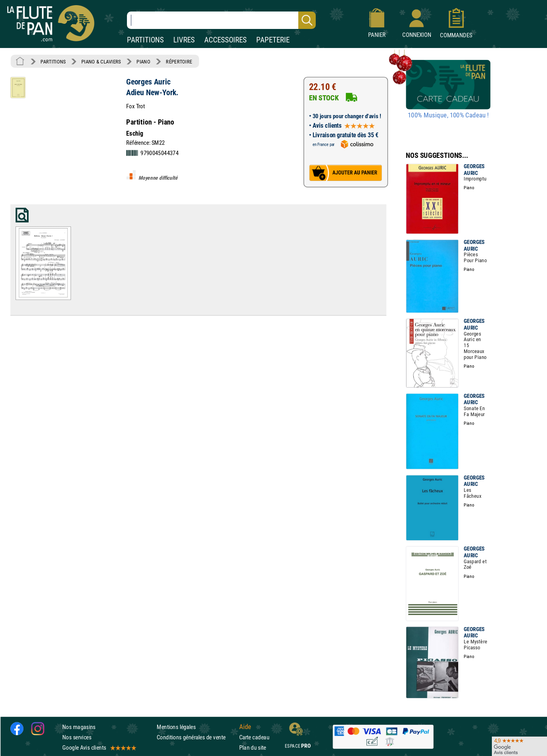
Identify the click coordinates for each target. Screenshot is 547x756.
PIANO (143, 61)
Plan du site (253, 748)
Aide (245, 727)
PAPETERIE (273, 40)
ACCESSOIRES (226, 40)
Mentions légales (176, 727)
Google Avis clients (99, 748)
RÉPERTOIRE (179, 61)
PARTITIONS (145, 40)
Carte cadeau (254, 737)
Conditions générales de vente (196, 737)
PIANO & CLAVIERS (101, 61)
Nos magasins (79, 727)
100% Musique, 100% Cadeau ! (448, 115)
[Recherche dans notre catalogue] (221, 20)
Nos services (77, 737)
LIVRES (184, 40)
